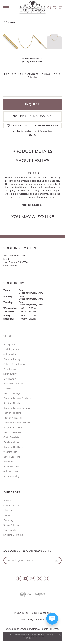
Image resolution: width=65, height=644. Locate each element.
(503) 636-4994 (32, 62)
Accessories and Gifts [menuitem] (14, 384)
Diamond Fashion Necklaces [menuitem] (17, 423)
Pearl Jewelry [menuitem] (10, 369)
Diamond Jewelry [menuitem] (12, 359)
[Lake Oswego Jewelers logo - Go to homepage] (32, 8)
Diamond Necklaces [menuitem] (13, 447)
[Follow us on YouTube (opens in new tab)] (26, 578)
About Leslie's (32, 161)
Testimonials (10, 530)
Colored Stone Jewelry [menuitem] (14, 364)
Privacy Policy (21, 613)
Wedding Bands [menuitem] (11, 349)
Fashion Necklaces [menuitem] (13, 418)
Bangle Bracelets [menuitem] (12, 457)
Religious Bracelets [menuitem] (13, 428)
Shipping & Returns (13, 535)
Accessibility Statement (32, 620)
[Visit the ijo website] (40, 594)
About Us (8, 501)
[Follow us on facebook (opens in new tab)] (19, 578)
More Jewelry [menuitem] (10, 379)
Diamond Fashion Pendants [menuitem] (17, 398)
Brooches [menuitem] (8, 462)
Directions (8, 510)
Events (7, 515)
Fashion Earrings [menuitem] (12, 393)
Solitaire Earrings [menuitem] (12, 476)
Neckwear (11, 22)
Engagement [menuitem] (10, 345)
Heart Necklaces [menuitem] (12, 467)
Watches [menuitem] (8, 388)
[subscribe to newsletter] (56, 561)
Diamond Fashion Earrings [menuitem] (17, 408)
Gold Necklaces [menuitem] (11, 471)
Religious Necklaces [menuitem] (13, 403)
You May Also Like (32, 217)
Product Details (32, 151)
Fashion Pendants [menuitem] (12, 413)
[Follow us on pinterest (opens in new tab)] (33, 578)
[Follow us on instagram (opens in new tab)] (46, 578)
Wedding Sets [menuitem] (10, 452)
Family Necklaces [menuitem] (12, 442)
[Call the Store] (11, 265)
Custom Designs (12, 506)
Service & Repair (12, 525)
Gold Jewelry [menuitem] (10, 354)
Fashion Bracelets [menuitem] (12, 432)
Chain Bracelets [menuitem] (11, 437)
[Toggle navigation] (6, 8)
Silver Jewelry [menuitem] (10, 374)
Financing (8, 520)
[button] (49, 8)
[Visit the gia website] (26, 594)
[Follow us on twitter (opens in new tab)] (40, 578)
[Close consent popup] (60, 635)
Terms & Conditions (41, 613)
